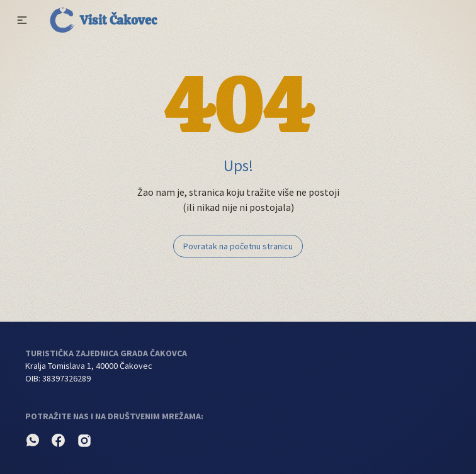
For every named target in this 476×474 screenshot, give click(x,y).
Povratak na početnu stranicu (238, 246)
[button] (22, 20)
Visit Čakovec (103, 20)
